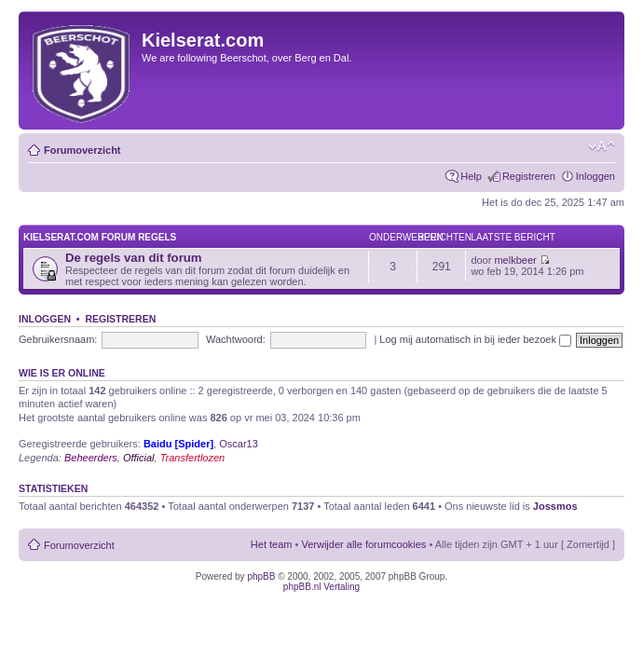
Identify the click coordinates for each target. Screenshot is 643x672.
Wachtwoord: (236, 339)
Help (471, 176)
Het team (272, 544)
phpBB (261, 576)
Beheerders (91, 458)
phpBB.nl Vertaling (321, 587)
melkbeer (515, 260)
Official (139, 458)
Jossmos (555, 506)
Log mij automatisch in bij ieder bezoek (475, 339)
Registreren (529, 176)
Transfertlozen (193, 458)
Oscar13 (239, 444)
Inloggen (595, 176)
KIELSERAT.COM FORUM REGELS (100, 237)
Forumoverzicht (82, 150)
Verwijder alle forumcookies (363, 544)
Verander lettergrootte (602, 146)
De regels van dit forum (134, 258)
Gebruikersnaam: (58, 339)
